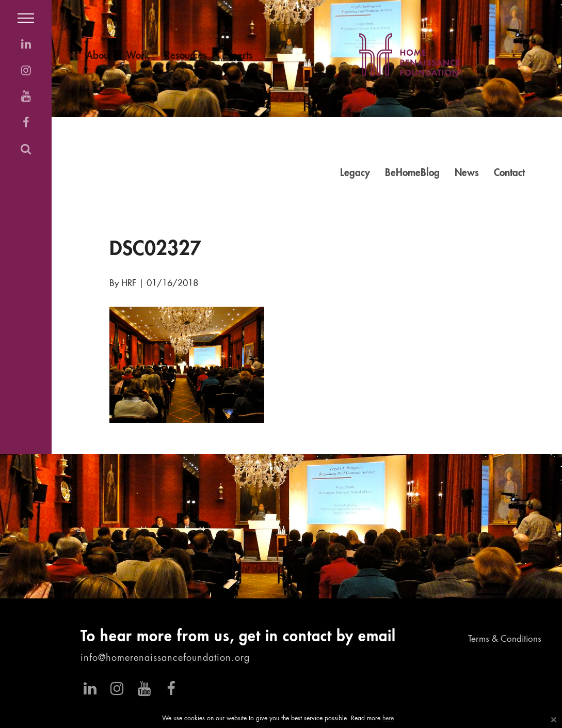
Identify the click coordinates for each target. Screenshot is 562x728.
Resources (186, 56)
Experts (237, 56)
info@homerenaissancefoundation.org (165, 658)
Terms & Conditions (505, 639)
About (99, 56)
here (388, 719)
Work (138, 56)
